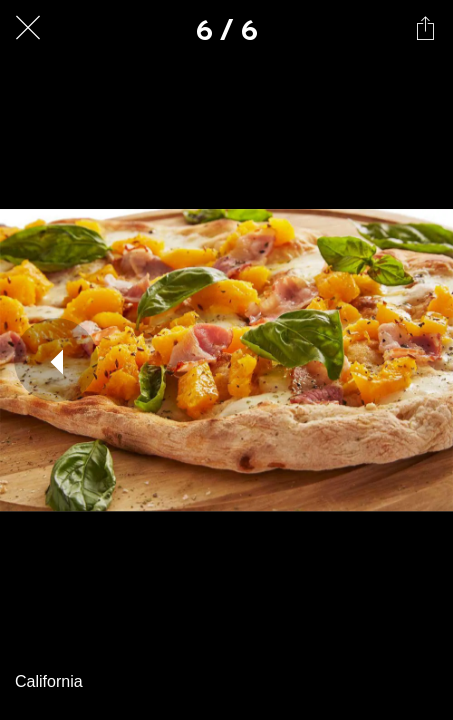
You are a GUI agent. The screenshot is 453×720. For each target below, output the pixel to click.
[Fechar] (28, 28)
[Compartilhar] (425, 28)
